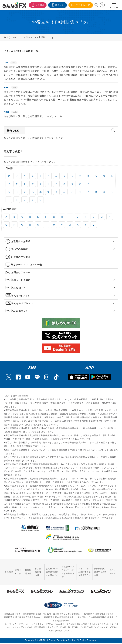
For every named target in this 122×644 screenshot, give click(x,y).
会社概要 (8, 570)
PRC (7, 112)
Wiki (14, 63)
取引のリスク (17, 570)
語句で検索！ (14, 131)
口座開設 (37, 5)
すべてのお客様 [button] (19, 249)
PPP (7, 87)
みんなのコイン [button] (20, 311)
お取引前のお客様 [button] (21, 241)
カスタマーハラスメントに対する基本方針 (66, 570)
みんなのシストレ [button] (21, 296)
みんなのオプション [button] (22, 303)
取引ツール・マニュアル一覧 (27, 265)
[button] (111, 241)
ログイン (57, 5)
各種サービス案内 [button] (21, 280)
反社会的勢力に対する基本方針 (100, 570)
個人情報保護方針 (35, 570)
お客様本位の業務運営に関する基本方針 (48, 570)
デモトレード (81, 5)
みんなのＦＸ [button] (19, 288)
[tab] (61, 241)
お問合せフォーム (21, 272)
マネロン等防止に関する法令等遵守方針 (83, 570)
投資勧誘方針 (26, 570)
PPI (6, 63)
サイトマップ (113, 570)
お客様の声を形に (21, 257)
